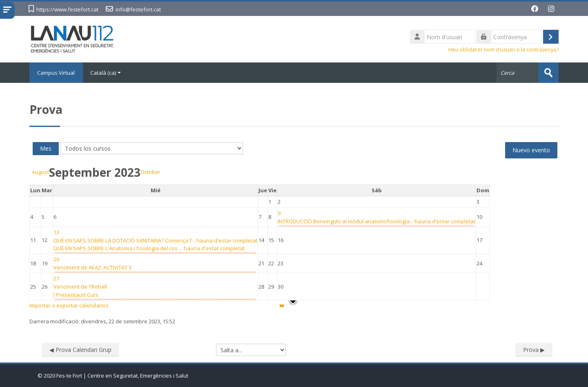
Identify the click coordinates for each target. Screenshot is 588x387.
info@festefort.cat (138, 9)
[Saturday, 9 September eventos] (279, 213)
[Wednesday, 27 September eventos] (56, 278)
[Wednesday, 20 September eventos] (56, 259)
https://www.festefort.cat (67, 9)
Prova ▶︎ (534, 350)
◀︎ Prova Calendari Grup (80, 350)
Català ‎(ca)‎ (106, 73)
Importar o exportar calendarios (69, 305)
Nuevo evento (531, 150)
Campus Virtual (56, 73)
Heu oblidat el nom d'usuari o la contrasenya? (503, 50)
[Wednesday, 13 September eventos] (56, 232)
